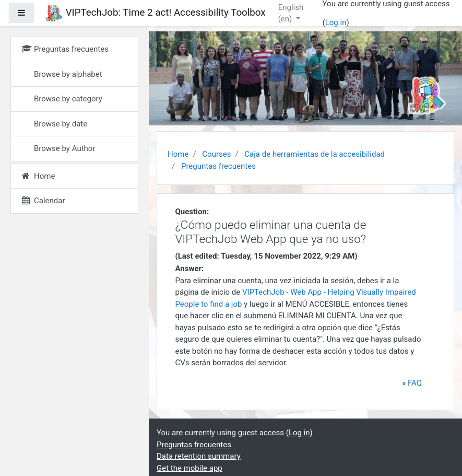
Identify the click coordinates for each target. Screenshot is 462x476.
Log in (336, 22)
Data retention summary (199, 456)
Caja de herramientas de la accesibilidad (315, 154)
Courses (216, 154)
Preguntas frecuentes (218, 166)
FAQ (415, 383)
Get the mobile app (189, 468)
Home (178, 154)
